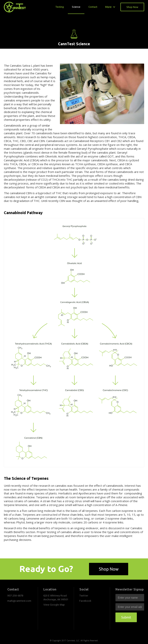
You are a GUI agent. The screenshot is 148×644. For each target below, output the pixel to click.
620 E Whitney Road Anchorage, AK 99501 (56, 598)
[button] (110, 7)
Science (76, 7)
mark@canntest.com (19, 601)
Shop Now (132, 7)
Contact (93, 7)
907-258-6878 (15, 596)
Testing (60, 7)
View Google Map (54, 605)
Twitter (84, 596)
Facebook (85, 601)
